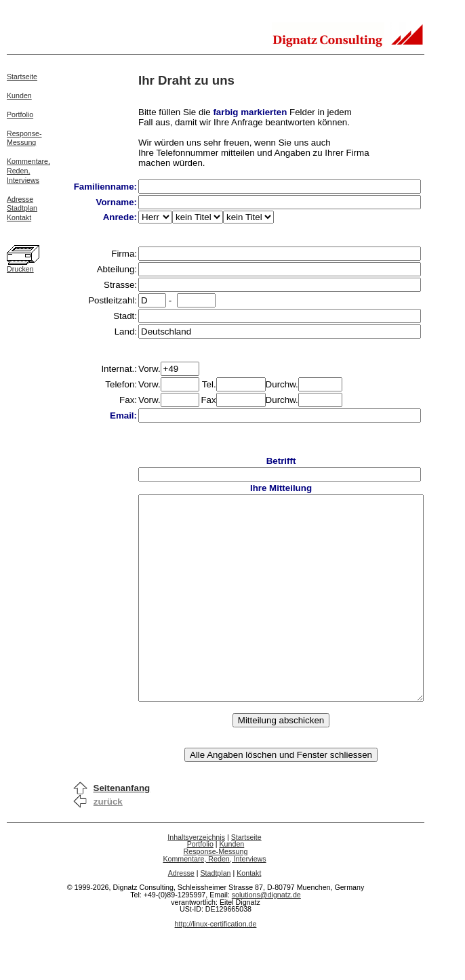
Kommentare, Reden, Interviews (231, 899)
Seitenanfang (122, 829)
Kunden (19, 95)
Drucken (20, 269)
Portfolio (20, 114)
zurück (108, 842)
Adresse (20, 199)
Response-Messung (24, 138)
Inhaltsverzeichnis (213, 878)
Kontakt (19, 217)
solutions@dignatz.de (283, 935)
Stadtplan (22, 208)
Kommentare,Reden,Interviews (28, 171)
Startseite (22, 77)
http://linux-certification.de (233, 964)
